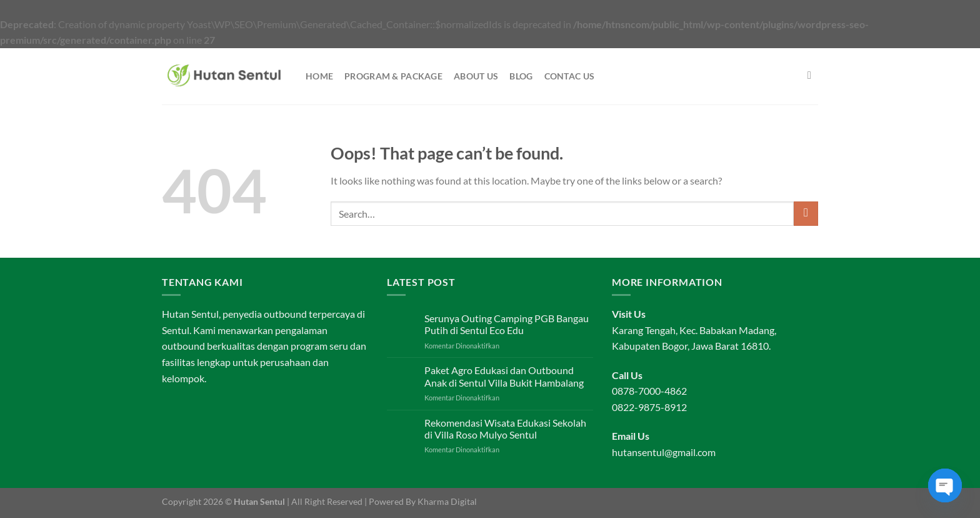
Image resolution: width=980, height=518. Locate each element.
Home (319, 76)
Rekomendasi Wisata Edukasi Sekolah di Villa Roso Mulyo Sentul (505, 429)
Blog (521, 76)
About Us (476, 76)
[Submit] (806, 214)
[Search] (813, 76)
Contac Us (570, 76)
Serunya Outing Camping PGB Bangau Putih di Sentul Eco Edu (507, 324)
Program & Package (393, 76)
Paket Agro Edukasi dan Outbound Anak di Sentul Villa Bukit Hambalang (504, 376)
